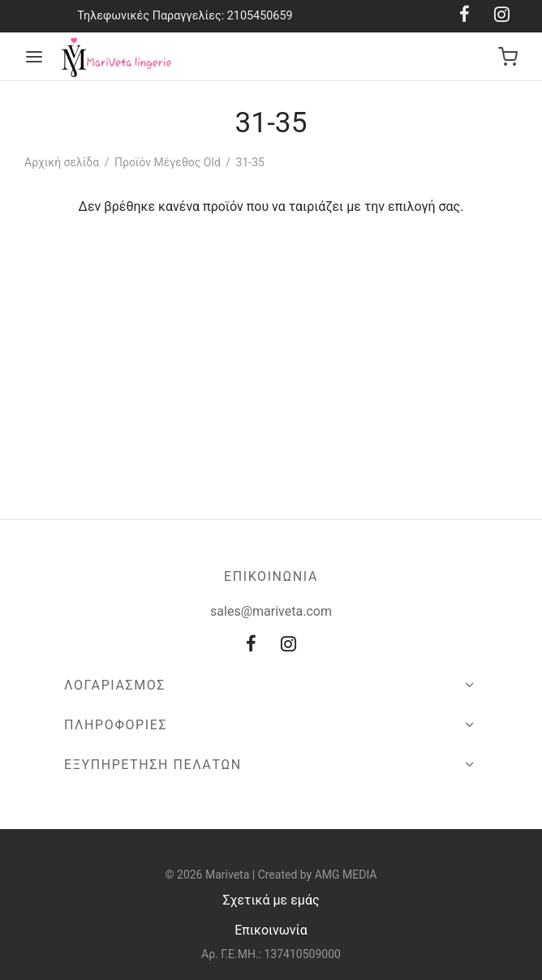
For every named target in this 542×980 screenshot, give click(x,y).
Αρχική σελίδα (62, 162)
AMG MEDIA (346, 875)
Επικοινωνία (271, 930)
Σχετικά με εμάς (271, 900)
